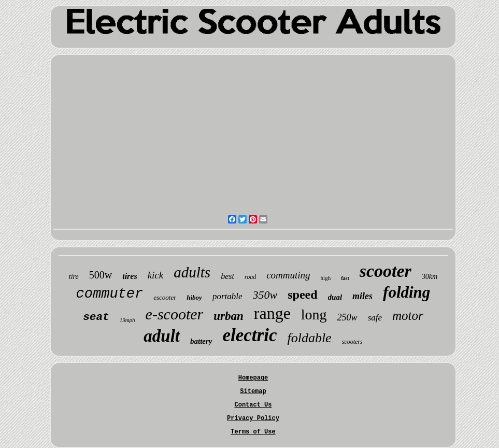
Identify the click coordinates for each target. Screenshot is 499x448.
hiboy (194, 297)
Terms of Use (253, 432)
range (272, 313)
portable (227, 296)
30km (430, 277)
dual (335, 297)
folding (407, 292)
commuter (110, 294)
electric (250, 335)
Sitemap (253, 391)
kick (156, 275)
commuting (288, 275)
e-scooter (175, 314)
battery (201, 341)
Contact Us (253, 405)
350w (265, 295)
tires (130, 276)
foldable (309, 338)
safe (375, 318)
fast (345, 278)
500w (101, 275)
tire (74, 277)
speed (302, 295)
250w (347, 317)
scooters (352, 342)
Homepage (253, 378)
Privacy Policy (253, 418)
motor (408, 316)
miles (362, 296)
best (227, 276)
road (250, 277)
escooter (165, 297)
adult (162, 336)
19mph (127, 320)
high (326, 278)
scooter (386, 271)
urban (229, 316)
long (314, 314)
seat (96, 317)
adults (192, 272)
